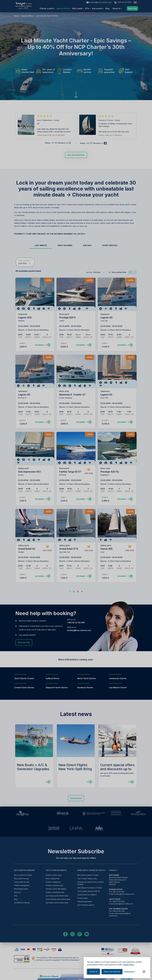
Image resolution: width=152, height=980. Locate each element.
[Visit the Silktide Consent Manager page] (144, 972)
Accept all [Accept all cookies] (93, 972)
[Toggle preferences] (130, 972)
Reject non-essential (112, 972)
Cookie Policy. (129, 965)
